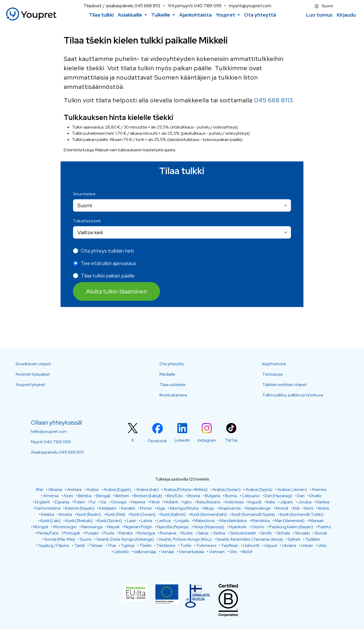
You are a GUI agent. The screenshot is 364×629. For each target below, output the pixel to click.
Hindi (155, 502)
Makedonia (204, 521)
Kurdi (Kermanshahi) (209, 514)
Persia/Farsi (48, 533)
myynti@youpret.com (250, 6)
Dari (301, 496)
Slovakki (302, 533)
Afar (39, 489)
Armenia (51, 496)
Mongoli (41, 527)
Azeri (68, 496)
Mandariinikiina (233, 521)
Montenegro (65, 527)
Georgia (119, 502)
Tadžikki (313, 539)
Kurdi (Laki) (50, 521)
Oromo (258, 527)
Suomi (324, 6)
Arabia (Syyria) (259, 489)
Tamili (79, 545)
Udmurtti (251, 545)
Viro (233, 552)
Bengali (103, 496)
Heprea (138, 502)
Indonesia (235, 502)
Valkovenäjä (145, 552)
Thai (112, 545)
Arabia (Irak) (147, 489)
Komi (309, 508)
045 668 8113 (147, 6)
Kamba (323, 502)
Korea (323, 508)
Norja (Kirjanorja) (209, 527)
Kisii (296, 508)
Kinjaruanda (230, 508)
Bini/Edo (175, 496)
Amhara (74, 489)
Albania (55, 489)
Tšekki (145, 545)
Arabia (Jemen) (292, 489)
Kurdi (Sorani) (110, 521)
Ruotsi (187, 533)
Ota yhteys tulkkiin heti (107, 251)
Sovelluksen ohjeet (33, 364)
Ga (103, 502)
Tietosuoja (272, 374)
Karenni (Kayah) (80, 508)
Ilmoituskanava (173, 395)
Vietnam (217, 552)
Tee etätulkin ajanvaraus (109, 263)
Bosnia (194, 496)
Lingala (182, 521)
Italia (271, 502)
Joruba (305, 502)
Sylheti (294, 539)
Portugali (72, 533)
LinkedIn (182, 440)
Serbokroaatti (243, 533)
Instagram (207, 440)
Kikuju (209, 508)
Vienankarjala (191, 552)
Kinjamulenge (258, 508)
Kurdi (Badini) (89, 514)
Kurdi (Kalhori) (173, 514)
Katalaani (108, 508)
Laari (131, 521)
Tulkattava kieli (87, 221)
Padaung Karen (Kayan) (291, 527)
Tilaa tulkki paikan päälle (108, 276)
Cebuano (251, 496)
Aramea (319, 489)
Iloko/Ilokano (209, 502)
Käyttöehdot (274, 364)
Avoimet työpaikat (33, 374)
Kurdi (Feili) (116, 514)
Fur (93, 502)
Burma (231, 496)
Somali (321, 533)
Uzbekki (121, 552)
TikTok (231, 440)
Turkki (186, 545)
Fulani (80, 502)
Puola (109, 533)
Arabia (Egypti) (117, 489)
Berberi (122, 496)
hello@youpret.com (49, 431)
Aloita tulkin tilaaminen (117, 291)
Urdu (322, 545)
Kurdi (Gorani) (143, 514)
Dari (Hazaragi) (278, 496)
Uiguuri (271, 545)
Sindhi (266, 533)
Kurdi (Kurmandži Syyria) (253, 514)
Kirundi (282, 508)
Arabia (93, 489)
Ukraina (289, 545)
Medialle (167, 374)
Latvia (147, 521)
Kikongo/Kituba (184, 508)
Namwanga (92, 527)
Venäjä (168, 552)
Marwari (316, 521)
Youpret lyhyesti (30, 385)
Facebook (158, 441)
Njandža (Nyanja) (173, 527)
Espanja (62, 502)
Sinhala (283, 533)
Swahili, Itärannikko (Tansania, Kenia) (250, 539)
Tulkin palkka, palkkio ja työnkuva (293, 395)
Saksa (203, 533)
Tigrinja (128, 545)
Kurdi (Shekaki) (79, 521)
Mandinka (261, 521)
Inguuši (255, 502)
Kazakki (128, 508)
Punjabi (92, 533)
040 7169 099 (208, 6)
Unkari (307, 545)
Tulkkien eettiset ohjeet (285, 385)
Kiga (161, 508)
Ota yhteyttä (172, 364)
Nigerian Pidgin (138, 527)
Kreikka (48, 514)
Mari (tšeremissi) (290, 521)
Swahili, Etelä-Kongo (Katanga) (125, 539)
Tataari (96, 545)
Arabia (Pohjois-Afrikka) (186, 489)
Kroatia (65, 514)
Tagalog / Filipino (53, 545)
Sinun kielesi (84, 194)
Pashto (325, 527)
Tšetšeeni (166, 545)
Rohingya (146, 533)
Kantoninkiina (48, 508)
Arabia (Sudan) (227, 489)
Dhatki (315, 496)
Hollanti (171, 502)
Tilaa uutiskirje (173, 385)
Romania (168, 533)
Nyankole (238, 527)
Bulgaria (213, 496)
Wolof (247, 552)
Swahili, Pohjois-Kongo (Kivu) (185, 539)
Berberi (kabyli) (148, 496)
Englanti (42, 502)
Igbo (188, 502)
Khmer (146, 508)
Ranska (126, 533)
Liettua (164, 521)
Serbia (219, 533)
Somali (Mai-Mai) (60, 539)
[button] (132, 15)
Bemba (85, 496)
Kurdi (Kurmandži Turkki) (302, 514)
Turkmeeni (206, 545)
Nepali (113, 527)
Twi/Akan (230, 545)
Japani (286, 502)
